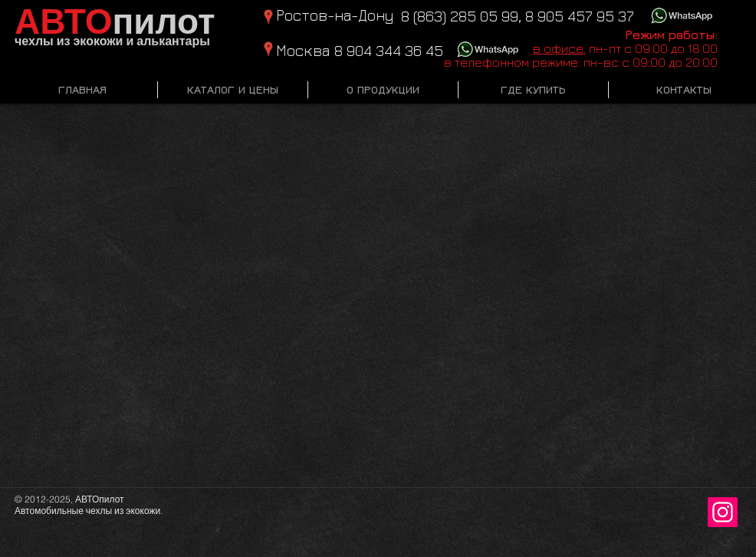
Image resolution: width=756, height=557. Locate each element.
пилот (115, 22)
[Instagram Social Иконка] (723, 512)
